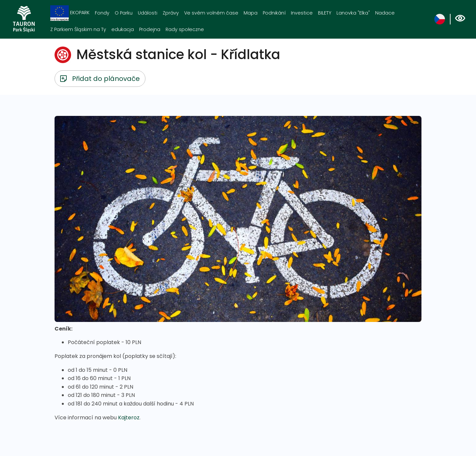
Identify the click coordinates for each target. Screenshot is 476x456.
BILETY (325, 13)
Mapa (251, 13)
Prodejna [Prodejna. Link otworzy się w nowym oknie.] (150, 29)
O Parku (124, 13)
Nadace (385, 13)
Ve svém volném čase (211, 13)
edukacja (123, 29)
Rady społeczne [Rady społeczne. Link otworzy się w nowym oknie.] (185, 29)
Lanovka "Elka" (353, 13)
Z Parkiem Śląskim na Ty (78, 29)
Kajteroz (129, 418)
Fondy (102, 13)
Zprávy (171, 13)
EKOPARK (70, 13)
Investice (302, 13)
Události (148, 13)
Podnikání (274, 13)
